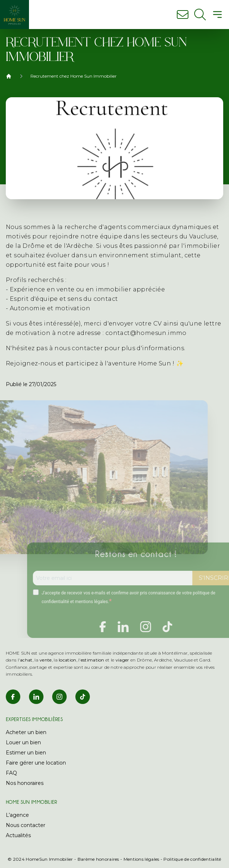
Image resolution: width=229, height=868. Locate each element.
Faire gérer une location (36, 763)
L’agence (17, 815)
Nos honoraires (25, 783)
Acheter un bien (26, 732)
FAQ (11, 773)
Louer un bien (23, 742)
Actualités (18, 835)
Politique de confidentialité (192, 859)
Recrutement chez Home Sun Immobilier (74, 76)
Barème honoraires (98, 859)
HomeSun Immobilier (49, 859)
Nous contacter (26, 825)
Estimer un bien (26, 753)
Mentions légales (141, 859)
